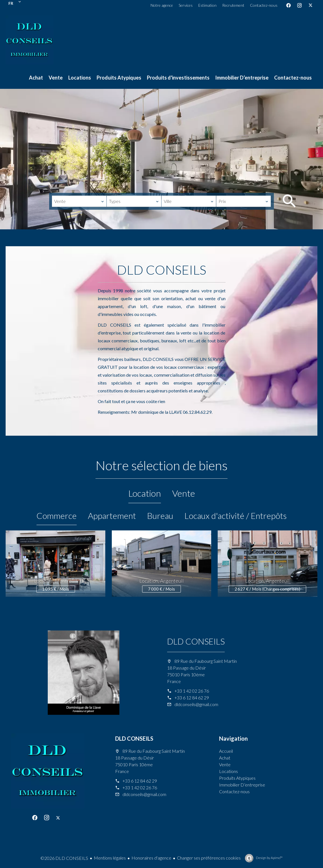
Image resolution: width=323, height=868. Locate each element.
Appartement (112, 516)
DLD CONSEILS (196, 641)
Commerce (57, 516)
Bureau (160, 516)
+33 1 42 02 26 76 (192, 691)
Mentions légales (110, 858)
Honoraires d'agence (151, 858)
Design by (269, 858)
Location (145, 493)
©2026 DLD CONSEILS (64, 858)
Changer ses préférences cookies (209, 858)
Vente (184, 493)
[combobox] (79, 201)
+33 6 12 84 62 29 (192, 698)
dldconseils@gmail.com (196, 704)
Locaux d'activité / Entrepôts (236, 516)
